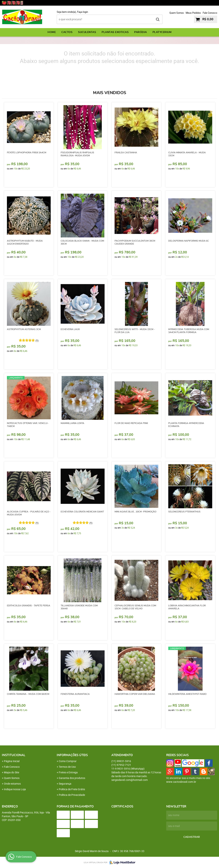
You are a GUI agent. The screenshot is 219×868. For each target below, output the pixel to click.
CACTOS (67, 32)
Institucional (14, 755)
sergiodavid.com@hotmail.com (130, 780)
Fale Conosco (210, 13)
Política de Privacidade (72, 795)
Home (52, 32)
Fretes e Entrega (68, 772)
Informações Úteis (72, 755)
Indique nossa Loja (15, 789)
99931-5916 (143, 3)
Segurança (65, 784)
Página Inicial (12, 761)
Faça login (83, 12)
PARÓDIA (141, 32)
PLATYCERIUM (162, 32)
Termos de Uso (67, 767)
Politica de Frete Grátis (72, 789)
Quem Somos (177, 13)
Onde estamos (12, 784)
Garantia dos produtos (72, 778)
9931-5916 (206, 3)
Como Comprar (68, 761)
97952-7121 (175, 3)
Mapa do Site (12, 772)
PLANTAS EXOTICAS (115, 32)
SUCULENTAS (87, 32)
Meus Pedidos (193, 13)
